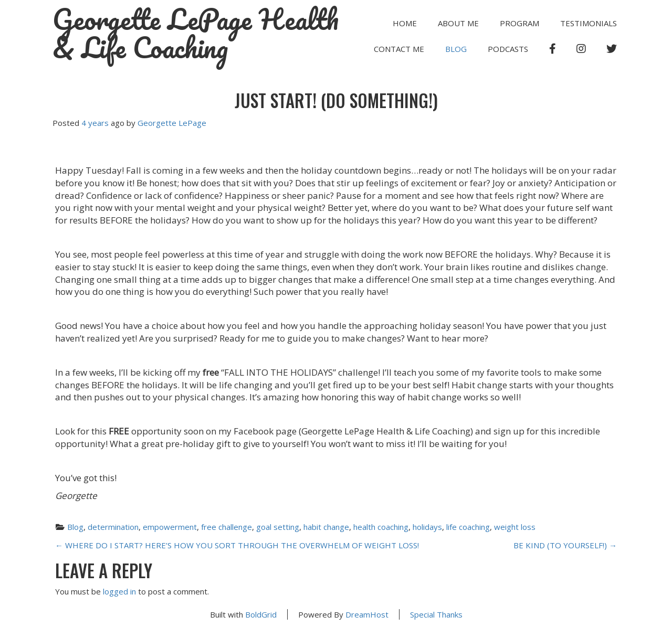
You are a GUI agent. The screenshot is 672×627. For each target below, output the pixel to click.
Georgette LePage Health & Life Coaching (196, 34)
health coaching (381, 527)
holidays (427, 527)
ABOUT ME (458, 23)
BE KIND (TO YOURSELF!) (565, 545)
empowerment (170, 527)
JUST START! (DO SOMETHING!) (336, 100)
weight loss (515, 527)
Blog (456, 49)
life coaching (468, 527)
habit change (326, 527)
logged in (119, 591)
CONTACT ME (399, 49)
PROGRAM (519, 23)
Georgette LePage (172, 123)
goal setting (278, 527)
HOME (405, 23)
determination (113, 527)
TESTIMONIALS (589, 23)
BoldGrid (261, 614)
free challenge (227, 527)
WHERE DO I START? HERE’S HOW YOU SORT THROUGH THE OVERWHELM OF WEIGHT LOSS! (237, 545)
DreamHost (367, 614)
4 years (95, 123)
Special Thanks (436, 614)
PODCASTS (508, 49)
